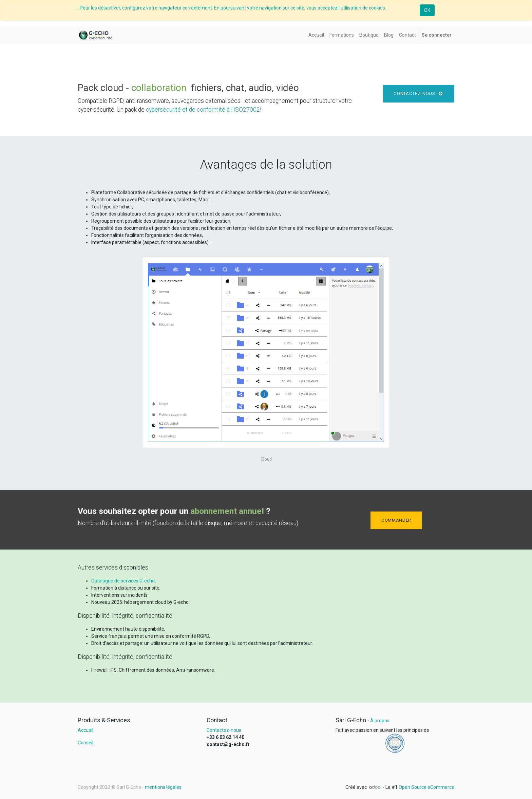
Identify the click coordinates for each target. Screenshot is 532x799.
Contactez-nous (419, 94)
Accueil (85, 730)
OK (427, 10)
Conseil (85, 743)
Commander (396, 520)
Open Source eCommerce (426, 787)
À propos (380, 721)
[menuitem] (316, 35)
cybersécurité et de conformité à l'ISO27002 (203, 110)
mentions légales (163, 787)
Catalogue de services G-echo (123, 581)
